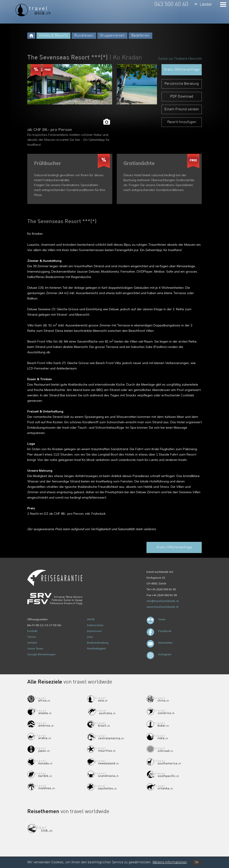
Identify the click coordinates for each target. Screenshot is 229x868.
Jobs (90, 637)
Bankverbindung (98, 643)
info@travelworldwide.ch (163, 601)
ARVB (91, 619)
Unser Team (35, 648)
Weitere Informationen (170, 862)
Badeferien (140, 36)
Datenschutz (95, 625)
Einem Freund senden (182, 109)
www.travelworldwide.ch (163, 607)
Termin (32, 637)
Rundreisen (84, 36)
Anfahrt (32, 643)
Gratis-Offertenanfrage (182, 70)
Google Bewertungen (41, 654)
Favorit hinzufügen (182, 122)
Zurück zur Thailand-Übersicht (180, 59)
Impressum (94, 631)
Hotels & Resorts (53, 36)
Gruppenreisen (112, 36)
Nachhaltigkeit (96, 648)
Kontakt (32, 631)
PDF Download (182, 97)
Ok (197, 862)
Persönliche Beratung (182, 84)
